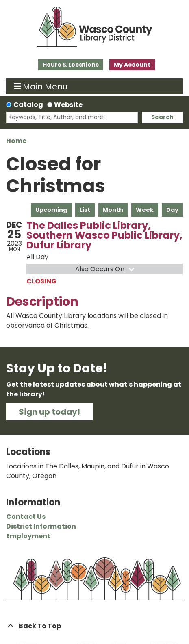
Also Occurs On (105, 269)
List (85, 210)
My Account (132, 65)
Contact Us (26, 517)
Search (162, 117)
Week (145, 210)
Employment (28, 536)
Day (172, 210)
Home (16, 141)
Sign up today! (49, 412)
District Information (41, 526)
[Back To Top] (94, 626)
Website (68, 105)
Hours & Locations (71, 65)
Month (113, 210)
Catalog (28, 105)
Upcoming (51, 210)
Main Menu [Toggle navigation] (41, 86)
